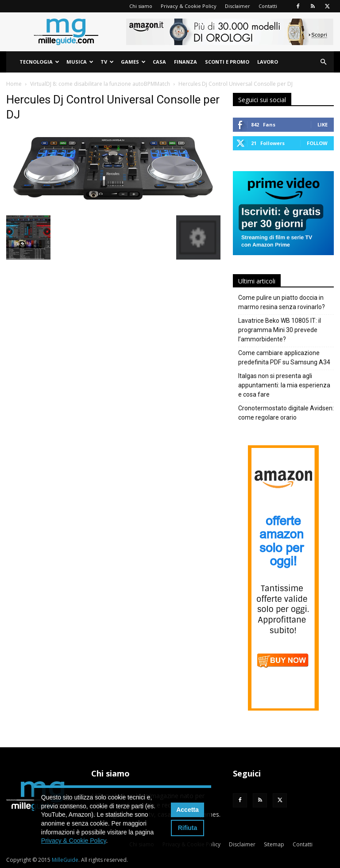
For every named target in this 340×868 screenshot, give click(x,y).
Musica (80, 62)
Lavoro (268, 62)
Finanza (185, 62)
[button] (323, 62)
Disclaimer (238, 6)
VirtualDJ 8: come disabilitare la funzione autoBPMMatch (100, 84)
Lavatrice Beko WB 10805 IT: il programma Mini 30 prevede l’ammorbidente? (280, 330)
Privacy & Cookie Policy (189, 6)
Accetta (187, 810)
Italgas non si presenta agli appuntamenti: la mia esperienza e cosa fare (284, 385)
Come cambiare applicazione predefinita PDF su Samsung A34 (284, 358)
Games (133, 62)
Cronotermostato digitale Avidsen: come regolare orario (286, 413)
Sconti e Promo (227, 62)
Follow (317, 143)
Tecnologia (39, 62)
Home (14, 84)
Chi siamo (141, 6)
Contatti (268, 6)
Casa (159, 62)
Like (323, 124)
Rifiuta (188, 828)
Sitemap (274, 844)
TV (107, 62)
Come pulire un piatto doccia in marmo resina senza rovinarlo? (282, 302)
